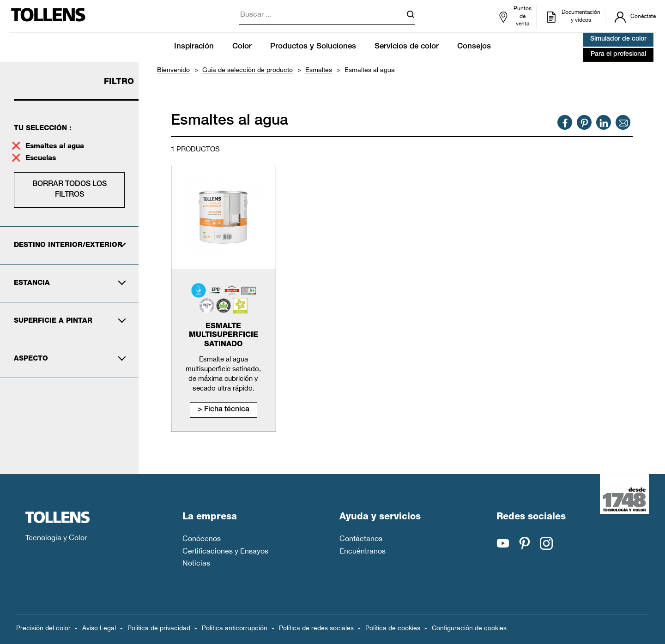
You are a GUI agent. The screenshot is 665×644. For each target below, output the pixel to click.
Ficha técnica (227, 410)
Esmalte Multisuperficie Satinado (224, 336)
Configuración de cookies (469, 628)
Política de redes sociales (316, 628)
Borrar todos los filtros (70, 190)
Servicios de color (407, 47)
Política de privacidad (159, 628)
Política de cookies (393, 628)
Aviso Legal (99, 628)
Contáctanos (361, 538)
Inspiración (194, 47)
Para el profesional (618, 54)
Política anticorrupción (235, 628)
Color (242, 47)
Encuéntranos (363, 551)
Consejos (474, 47)
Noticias (196, 563)
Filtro (119, 82)
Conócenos (202, 538)
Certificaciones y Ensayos (225, 551)
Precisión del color (43, 628)
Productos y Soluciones (313, 47)
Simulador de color (618, 39)
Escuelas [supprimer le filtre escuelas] (42, 159)
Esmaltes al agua (55, 147)
